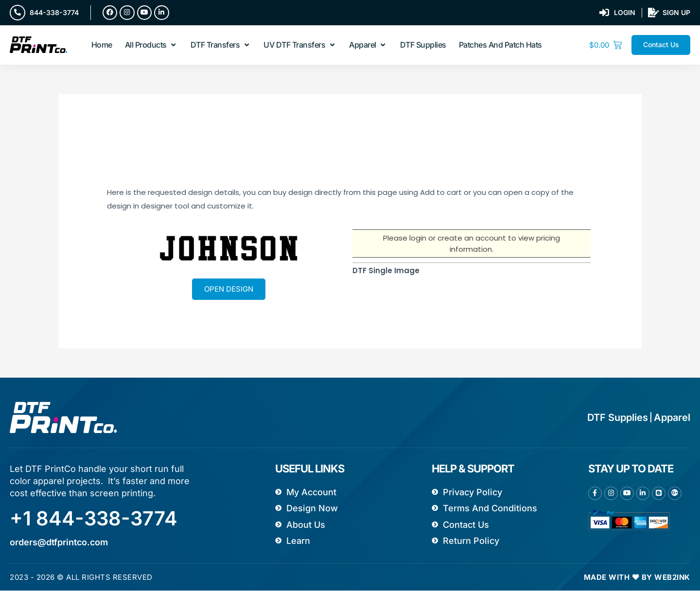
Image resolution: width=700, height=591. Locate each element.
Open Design (229, 289)
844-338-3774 (54, 12)
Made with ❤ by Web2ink (637, 578)
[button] (151, 45)
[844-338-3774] (17, 13)
